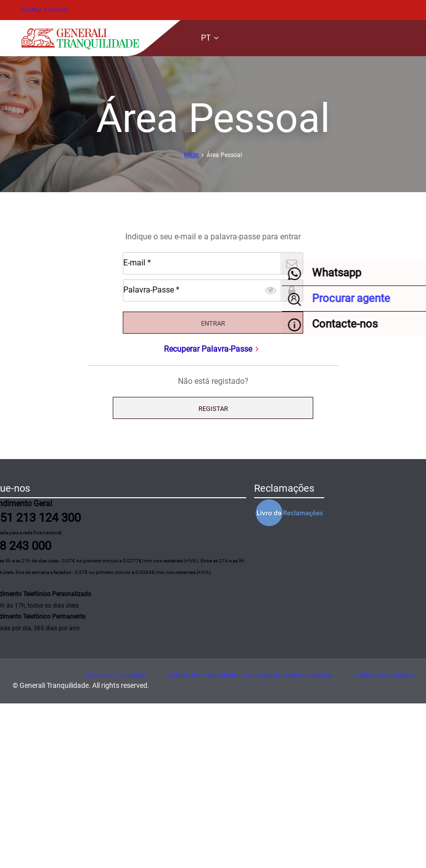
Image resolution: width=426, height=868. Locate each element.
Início (34, 314)
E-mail (36, 347)
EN (30, 113)
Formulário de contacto (41, 640)
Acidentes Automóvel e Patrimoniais (63, 522)
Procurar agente (29, 604)
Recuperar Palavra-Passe (213, 420)
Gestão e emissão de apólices (51, 485)
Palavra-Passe (47, 381)
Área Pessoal (51, 8)
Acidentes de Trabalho (40, 563)
